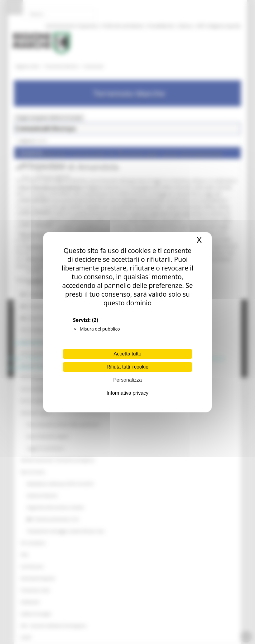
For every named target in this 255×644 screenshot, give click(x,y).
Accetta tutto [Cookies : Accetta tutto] (128, 354)
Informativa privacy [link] (128, 393)
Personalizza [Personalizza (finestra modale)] (128, 380)
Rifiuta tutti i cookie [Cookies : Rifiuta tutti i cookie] (128, 367)
